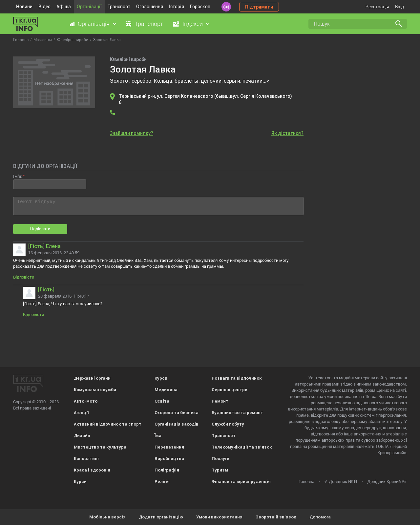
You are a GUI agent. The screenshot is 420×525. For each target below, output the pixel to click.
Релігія (162, 482)
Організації (89, 7)
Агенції (81, 413)
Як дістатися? (287, 133)
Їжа (158, 436)
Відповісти (24, 277)
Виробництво (169, 459)
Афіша (64, 7)
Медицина (166, 390)
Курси (80, 482)
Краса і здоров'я (92, 470)
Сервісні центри (230, 390)
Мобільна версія (107, 517)
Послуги (220, 459)
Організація (94, 24)
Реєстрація (377, 7)
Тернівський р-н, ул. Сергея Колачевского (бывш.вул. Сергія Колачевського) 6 (205, 99)
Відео (44, 7)
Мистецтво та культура (100, 447)
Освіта (162, 401)
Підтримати (259, 7)
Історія (177, 7)
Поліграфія (167, 470)
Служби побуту (228, 424)
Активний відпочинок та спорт (108, 424)
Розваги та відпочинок (237, 378)
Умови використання (219, 517)
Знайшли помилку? (132, 133)
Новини (24, 7)
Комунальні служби (95, 390)
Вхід (399, 7)
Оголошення (150, 7)
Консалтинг (86, 459)
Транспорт (119, 7)
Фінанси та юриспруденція (241, 482)
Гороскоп (200, 7)
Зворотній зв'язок (276, 517)
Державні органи (92, 378)
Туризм (220, 470)
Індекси (193, 24)
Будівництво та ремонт (237, 413)
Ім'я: (18, 176)
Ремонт (220, 401)
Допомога (320, 517)
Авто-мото (86, 401)
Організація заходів (177, 424)
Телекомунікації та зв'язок (242, 447)
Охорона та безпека (177, 413)
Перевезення (169, 447)
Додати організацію (161, 517)
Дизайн (82, 436)
